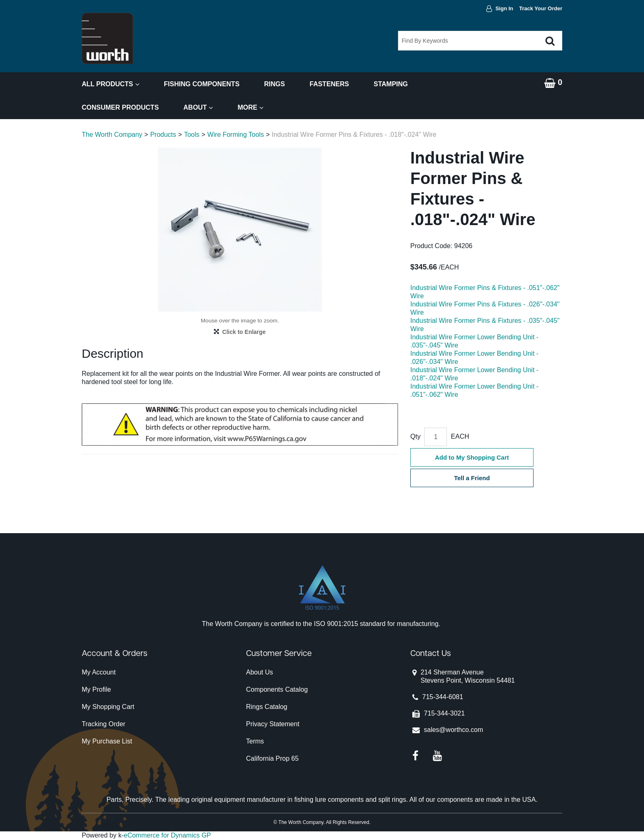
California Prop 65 (272, 758)
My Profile (96, 689)
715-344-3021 (444, 713)
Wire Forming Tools (236, 135)
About (198, 107)
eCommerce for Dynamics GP (167, 835)
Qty (415, 436)
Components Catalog (277, 689)
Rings (275, 84)
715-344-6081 (443, 697)
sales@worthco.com (453, 730)
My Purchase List (107, 741)
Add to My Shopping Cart (472, 457)
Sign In (504, 8)
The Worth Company (112, 135)
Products (163, 135)
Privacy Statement (273, 724)
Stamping (391, 84)
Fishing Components (202, 84)
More (250, 107)
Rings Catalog (267, 707)
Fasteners (329, 84)
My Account (99, 672)
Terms (255, 741)
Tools (192, 135)
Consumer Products (120, 107)
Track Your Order (541, 8)
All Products (110, 84)
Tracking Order (103, 724)
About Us (260, 672)
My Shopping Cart (108, 707)
